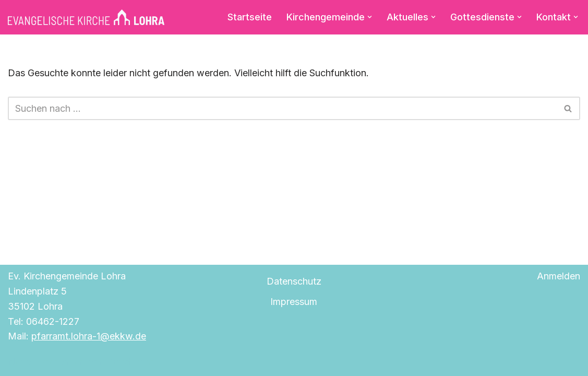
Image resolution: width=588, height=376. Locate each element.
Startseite (250, 17)
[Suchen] (282, 108)
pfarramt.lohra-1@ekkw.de (89, 336)
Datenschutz (294, 281)
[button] (370, 17)
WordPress (131, 362)
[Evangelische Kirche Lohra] (86, 17)
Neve (19, 362)
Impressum (294, 302)
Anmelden (559, 276)
